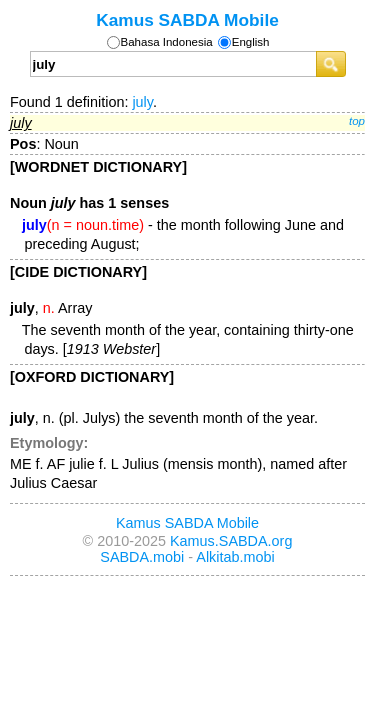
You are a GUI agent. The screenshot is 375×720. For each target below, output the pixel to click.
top (357, 121)
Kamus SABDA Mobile (187, 20)
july (142, 102)
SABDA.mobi (142, 557)
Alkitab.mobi (235, 557)
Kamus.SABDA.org (231, 541)
